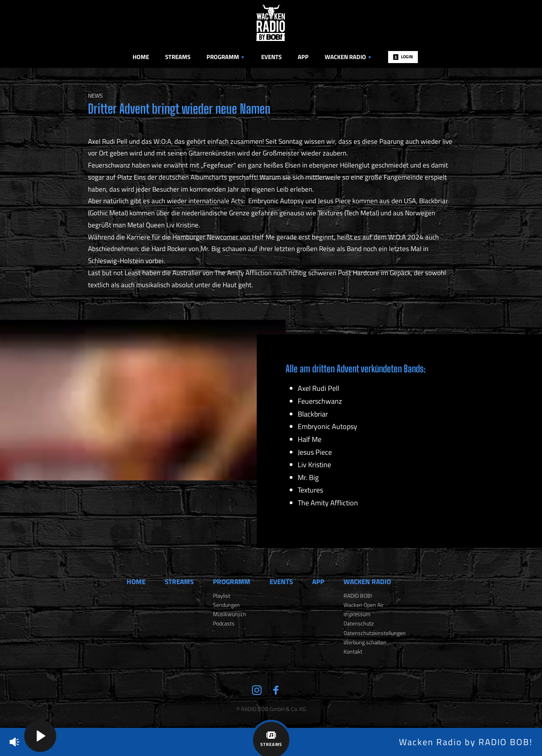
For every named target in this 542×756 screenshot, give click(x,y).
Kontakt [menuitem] (353, 652)
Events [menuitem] (271, 57)
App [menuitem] (303, 57)
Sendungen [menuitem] (226, 605)
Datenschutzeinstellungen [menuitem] (375, 633)
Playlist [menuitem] (222, 596)
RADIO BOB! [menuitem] (358, 596)
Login (403, 57)
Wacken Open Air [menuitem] (364, 605)
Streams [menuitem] (178, 57)
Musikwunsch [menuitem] (230, 614)
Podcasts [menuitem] (224, 623)
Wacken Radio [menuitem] (348, 57)
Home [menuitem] (141, 57)
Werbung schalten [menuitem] (365, 642)
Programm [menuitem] (226, 57)
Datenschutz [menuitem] (359, 623)
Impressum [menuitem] (357, 614)
